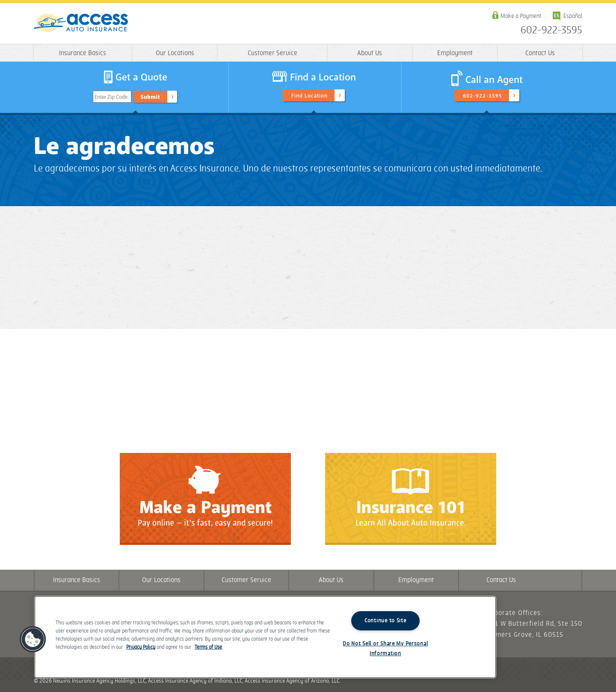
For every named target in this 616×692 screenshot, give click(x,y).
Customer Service (272, 53)
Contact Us (540, 53)
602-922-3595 (551, 30)
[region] (265, 637)
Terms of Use (208, 647)
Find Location (309, 96)
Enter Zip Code (111, 97)
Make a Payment (521, 16)
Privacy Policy (141, 647)
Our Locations (175, 53)
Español (573, 16)
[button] (33, 639)
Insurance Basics (83, 53)
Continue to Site (385, 621)
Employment (455, 53)
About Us (370, 53)
